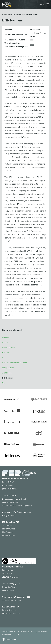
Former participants (17, 15)
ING (4, 358)
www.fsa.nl (14, 590)
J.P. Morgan (7, 373)
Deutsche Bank (8, 348)
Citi (4, 383)
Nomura (6, 337)
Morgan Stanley (9, 368)
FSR (13, 635)
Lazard (5, 343)
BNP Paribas (32, 15)
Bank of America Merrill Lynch (14, 363)
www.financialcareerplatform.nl (21, 506)
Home (5, 15)
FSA (18, 635)
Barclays (6, 353)
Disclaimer (7, 635)
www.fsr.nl (14, 502)
